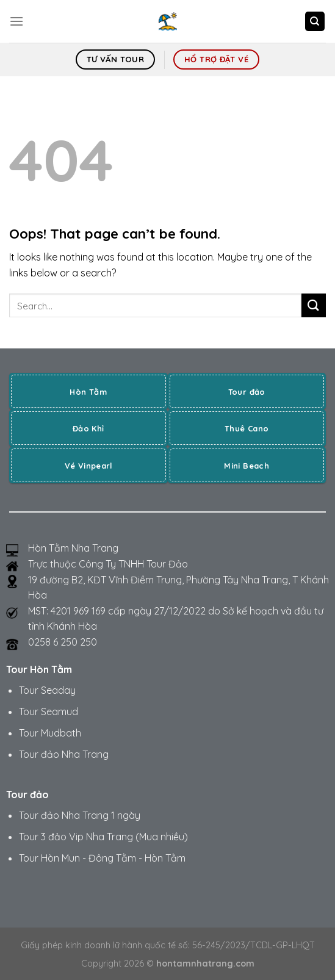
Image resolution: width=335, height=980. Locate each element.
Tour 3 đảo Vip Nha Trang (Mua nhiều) (103, 837)
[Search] (315, 22)
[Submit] (314, 305)
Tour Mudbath (50, 733)
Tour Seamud (49, 712)
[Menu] (16, 21)
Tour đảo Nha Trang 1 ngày (80, 815)
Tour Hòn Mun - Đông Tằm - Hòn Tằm (102, 858)
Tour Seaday (47, 690)
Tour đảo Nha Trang (64, 754)
